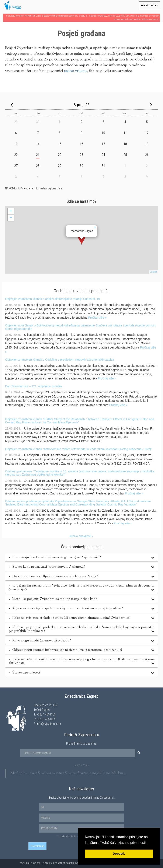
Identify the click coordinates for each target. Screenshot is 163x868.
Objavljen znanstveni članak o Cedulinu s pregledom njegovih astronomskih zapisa (60, 360)
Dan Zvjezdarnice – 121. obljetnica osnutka (34, 386)
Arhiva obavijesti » (81, 536)
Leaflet (153, 272)
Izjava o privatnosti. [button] (132, 843)
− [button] (11, 218)
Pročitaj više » (97, 318)
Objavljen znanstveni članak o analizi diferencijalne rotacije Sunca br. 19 (53, 299)
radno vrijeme (76, 71)
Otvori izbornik (149, 6)
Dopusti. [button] (119, 854)
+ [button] (11, 211)
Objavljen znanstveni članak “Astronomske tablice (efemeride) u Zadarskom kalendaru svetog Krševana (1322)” (79, 449)
